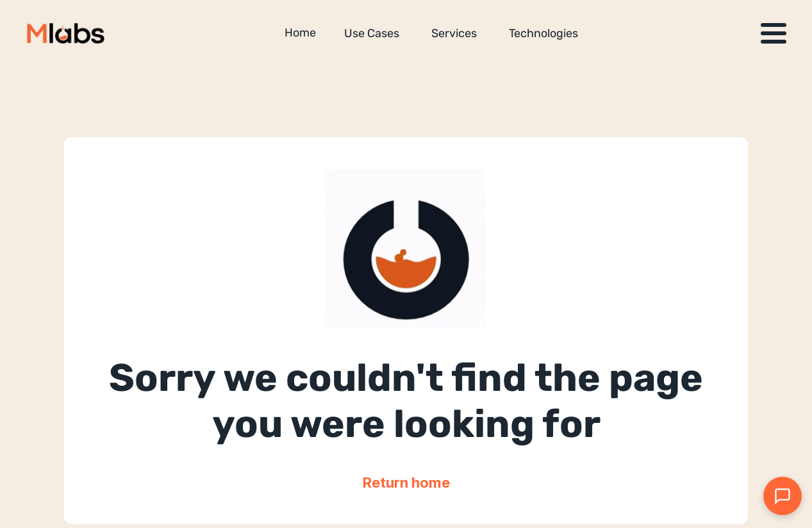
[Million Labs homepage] (66, 33)
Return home (406, 483)
